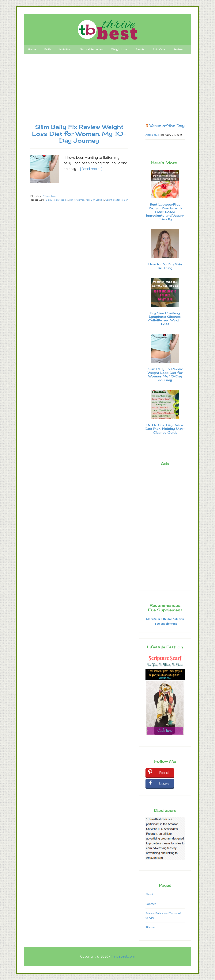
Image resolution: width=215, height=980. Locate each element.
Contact (151, 904)
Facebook (164, 783)
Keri (88, 200)
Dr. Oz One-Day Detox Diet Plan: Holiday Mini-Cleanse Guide (165, 429)
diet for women (77, 200)
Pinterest (164, 773)
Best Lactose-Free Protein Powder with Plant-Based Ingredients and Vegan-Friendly (165, 212)
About (149, 894)
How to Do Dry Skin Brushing (165, 266)
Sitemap (151, 927)
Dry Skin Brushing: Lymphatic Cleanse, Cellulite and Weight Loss (165, 318)
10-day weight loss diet (57, 200)
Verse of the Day (167, 126)
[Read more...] (91, 169)
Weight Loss (50, 196)
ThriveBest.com (123, 956)
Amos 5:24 (152, 135)
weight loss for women (117, 200)
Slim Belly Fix (97, 200)
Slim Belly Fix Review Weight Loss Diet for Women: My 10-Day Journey (79, 134)
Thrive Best (107, 29)
